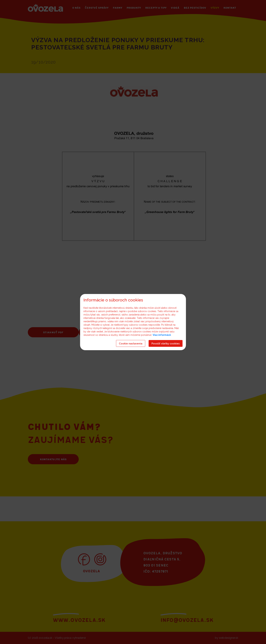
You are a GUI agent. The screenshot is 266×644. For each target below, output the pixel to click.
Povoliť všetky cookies (166, 344)
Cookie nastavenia (131, 344)
